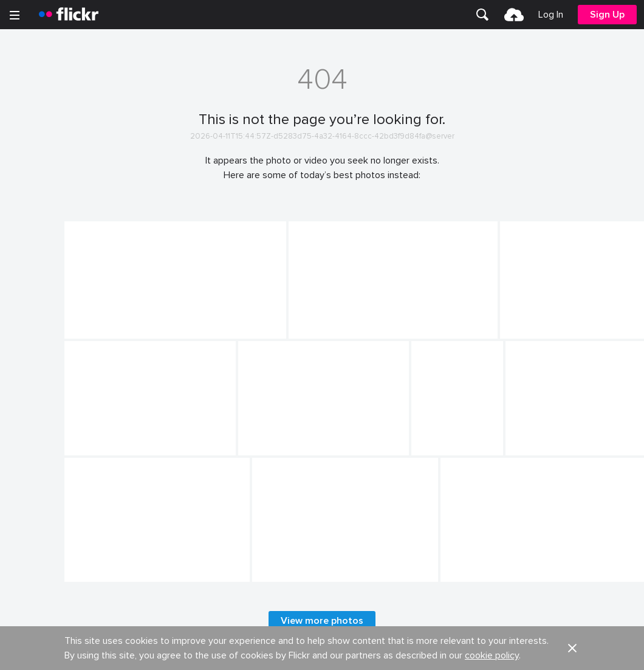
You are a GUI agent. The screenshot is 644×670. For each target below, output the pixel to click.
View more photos (322, 621)
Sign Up (607, 15)
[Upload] (514, 15)
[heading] (69, 15)
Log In (551, 15)
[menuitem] (482, 15)
